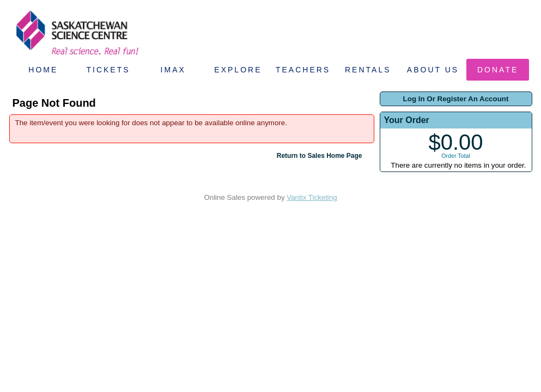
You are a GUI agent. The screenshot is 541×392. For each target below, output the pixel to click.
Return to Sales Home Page (320, 156)
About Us (433, 70)
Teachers (303, 70)
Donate (498, 70)
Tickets (108, 70)
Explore (238, 70)
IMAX (173, 70)
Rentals (368, 70)
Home (43, 70)
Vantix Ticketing (312, 197)
